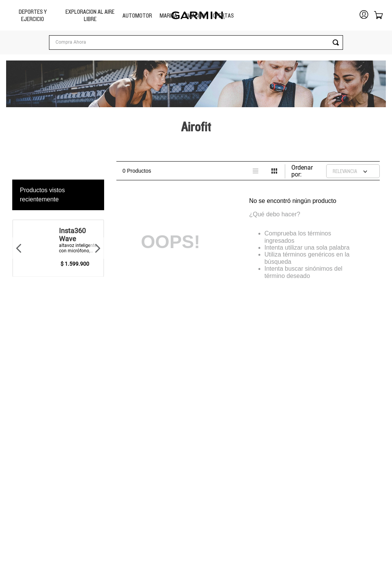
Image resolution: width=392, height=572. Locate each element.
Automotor (137, 16)
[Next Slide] (97, 248)
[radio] (256, 171)
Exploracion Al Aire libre (90, 15)
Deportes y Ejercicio (33, 15)
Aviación (195, 16)
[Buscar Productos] (125, 42)
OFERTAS (223, 16)
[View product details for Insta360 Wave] (58, 248)
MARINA (168, 16)
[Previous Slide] (19, 248)
